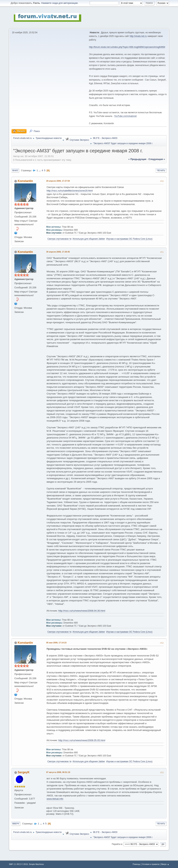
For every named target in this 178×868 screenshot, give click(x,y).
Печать (161, 171)
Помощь (137, 864)
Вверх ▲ (165, 864)
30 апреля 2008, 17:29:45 (58, 252)
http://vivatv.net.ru (138, 36)
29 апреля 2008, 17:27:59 (58, 181)
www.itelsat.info (55, 799)
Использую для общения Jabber (89, 239)
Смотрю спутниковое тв (60, 239)
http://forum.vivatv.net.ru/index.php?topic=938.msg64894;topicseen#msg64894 (127, 47)
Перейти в (117, 844)
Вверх (16, 824)
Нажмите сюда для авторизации (60, 3)
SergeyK (24, 772)
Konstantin (25, 181)
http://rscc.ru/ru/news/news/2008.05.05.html (82, 740)
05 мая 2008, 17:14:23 (56, 643)
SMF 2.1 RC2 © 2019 (18, 864)
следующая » (157, 159)
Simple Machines (36, 864)
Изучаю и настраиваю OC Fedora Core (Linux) (129, 239)
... (40, 170)
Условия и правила (151, 864)
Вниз (15, 171)
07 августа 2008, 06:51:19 (58, 772)
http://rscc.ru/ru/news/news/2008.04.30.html (82, 611)
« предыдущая (137, 159)
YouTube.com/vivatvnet (125, 116)
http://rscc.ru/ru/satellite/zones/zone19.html (70, 191)
